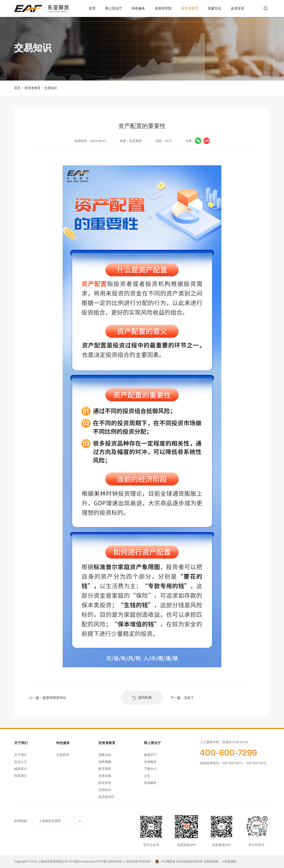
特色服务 (138, 8)
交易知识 (51, 88)
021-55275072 (256, 763)
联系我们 (21, 776)
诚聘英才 (21, 769)
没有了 (189, 698)
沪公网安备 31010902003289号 (181, 861)
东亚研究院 (163, 8)
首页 (92, 8)
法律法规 (105, 776)
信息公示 (21, 762)
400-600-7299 (228, 753)
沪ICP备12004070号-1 (110, 861)
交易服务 (150, 762)
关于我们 (21, 755)
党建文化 (214, 8)
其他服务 (150, 783)
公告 (147, 776)
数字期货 (105, 769)
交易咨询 (63, 755)
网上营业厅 (114, 8)
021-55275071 (232, 763)
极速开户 (150, 755)
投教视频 (105, 762)
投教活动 (105, 755)
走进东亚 (237, 8)
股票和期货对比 (54, 698)
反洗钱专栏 (106, 797)
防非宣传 (105, 783)
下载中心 (150, 769)
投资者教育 (190, 8)
